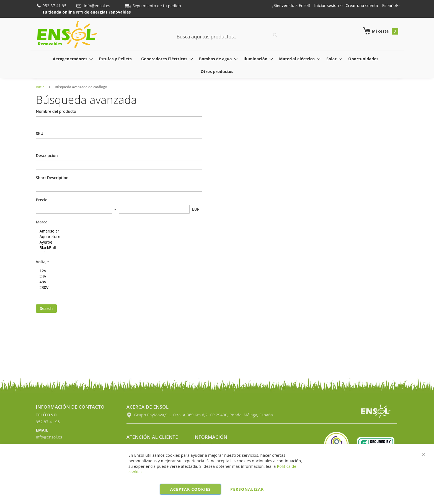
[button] (391, 6)
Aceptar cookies (191, 489)
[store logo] (67, 34)
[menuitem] (71, 59)
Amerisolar (117, 231)
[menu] (217, 65)
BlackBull (117, 248)
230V (117, 288)
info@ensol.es (94, 6)
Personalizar (247, 489)
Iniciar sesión (326, 5)
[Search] (275, 35)
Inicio (40, 87)
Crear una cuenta (362, 5)
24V (117, 276)
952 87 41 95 (52, 6)
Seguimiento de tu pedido (153, 6)
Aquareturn (117, 237)
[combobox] (228, 36)
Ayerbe (117, 242)
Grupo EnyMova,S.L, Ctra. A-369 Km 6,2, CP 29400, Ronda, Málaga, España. (200, 415)
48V (117, 282)
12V (117, 271)
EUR (196, 209)
